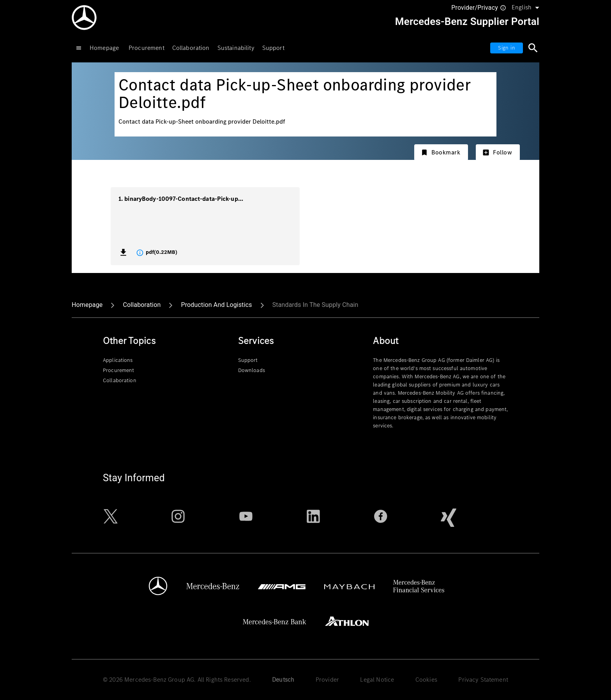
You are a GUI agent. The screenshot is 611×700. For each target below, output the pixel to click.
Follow (497, 152)
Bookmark (441, 152)
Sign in (507, 48)
